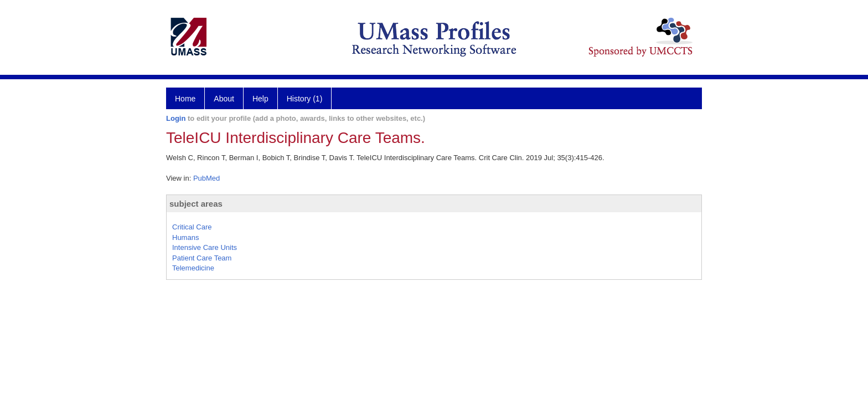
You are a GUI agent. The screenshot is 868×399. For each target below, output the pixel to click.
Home (185, 99)
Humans (185, 237)
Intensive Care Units (205, 247)
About (224, 99)
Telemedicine (193, 268)
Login (176, 118)
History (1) (305, 99)
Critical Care (192, 227)
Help (260, 99)
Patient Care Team (202, 258)
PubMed (206, 178)
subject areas (196, 204)
